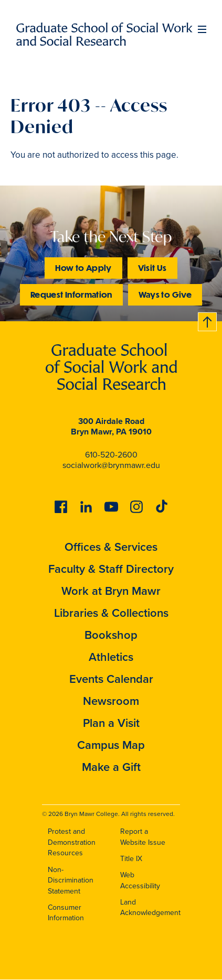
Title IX (131, 859)
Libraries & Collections (111, 613)
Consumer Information (66, 913)
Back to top (208, 320)
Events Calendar (111, 679)
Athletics (111, 657)
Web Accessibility (140, 880)
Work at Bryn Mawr (111, 591)
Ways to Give (165, 294)
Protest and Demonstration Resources (72, 842)
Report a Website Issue (143, 837)
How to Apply (83, 268)
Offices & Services (111, 547)
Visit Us (152, 268)
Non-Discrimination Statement (71, 880)
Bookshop (111, 635)
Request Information (71, 294)
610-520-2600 (111, 455)
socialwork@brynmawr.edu (111, 465)
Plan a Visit (111, 723)
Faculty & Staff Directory (111, 569)
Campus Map (111, 745)
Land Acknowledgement (150, 908)
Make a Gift (111, 767)
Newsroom (111, 701)
